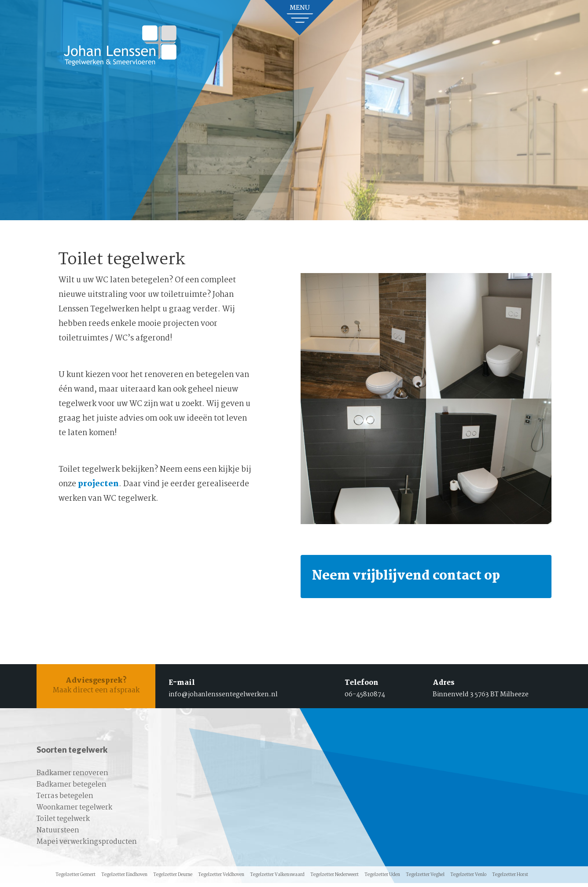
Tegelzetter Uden (382, 879)
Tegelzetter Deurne (173, 879)
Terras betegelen (65, 800)
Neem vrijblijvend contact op (415, 578)
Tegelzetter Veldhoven (221, 879)
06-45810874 (365, 698)
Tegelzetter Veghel (425, 879)
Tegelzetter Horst (510, 879)
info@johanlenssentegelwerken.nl (223, 698)
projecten (98, 484)
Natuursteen (58, 834)
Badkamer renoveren (72, 777)
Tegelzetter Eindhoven (124, 879)
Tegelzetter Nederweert (334, 879)
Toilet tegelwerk (63, 823)
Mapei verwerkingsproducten (87, 846)
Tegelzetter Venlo (468, 879)
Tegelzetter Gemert (75, 879)
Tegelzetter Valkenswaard (277, 879)
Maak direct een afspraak (96, 690)
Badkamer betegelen (72, 789)
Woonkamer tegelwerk (74, 811)
